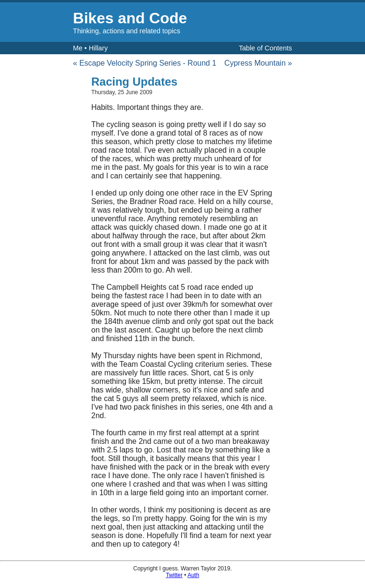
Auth (193, 575)
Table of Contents (265, 48)
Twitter (174, 575)
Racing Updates (134, 82)
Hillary (98, 48)
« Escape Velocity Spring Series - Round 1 (145, 63)
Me (78, 48)
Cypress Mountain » (258, 63)
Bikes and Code (130, 18)
